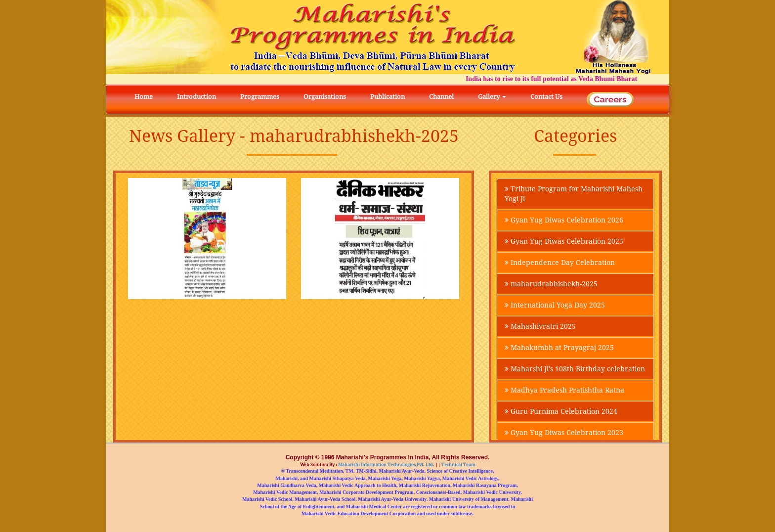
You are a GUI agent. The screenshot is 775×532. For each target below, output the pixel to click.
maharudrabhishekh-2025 (551, 284)
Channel (441, 97)
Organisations (325, 97)
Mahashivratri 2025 (540, 326)
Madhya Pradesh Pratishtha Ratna (564, 390)
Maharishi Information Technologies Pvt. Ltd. (386, 465)
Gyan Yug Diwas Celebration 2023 (564, 433)
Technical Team (458, 465)
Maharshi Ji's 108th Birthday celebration (575, 369)
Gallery (492, 97)
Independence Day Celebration (560, 263)
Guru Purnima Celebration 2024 (561, 411)
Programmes (260, 97)
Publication (387, 97)
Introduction (196, 97)
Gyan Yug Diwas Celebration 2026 (564, 220)
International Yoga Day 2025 (555, 305)
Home (144, 97)
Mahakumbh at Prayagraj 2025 (559, 348)
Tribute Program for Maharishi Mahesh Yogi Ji (574, 194)
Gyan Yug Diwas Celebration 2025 (564, 241)
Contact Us (546, 97)
